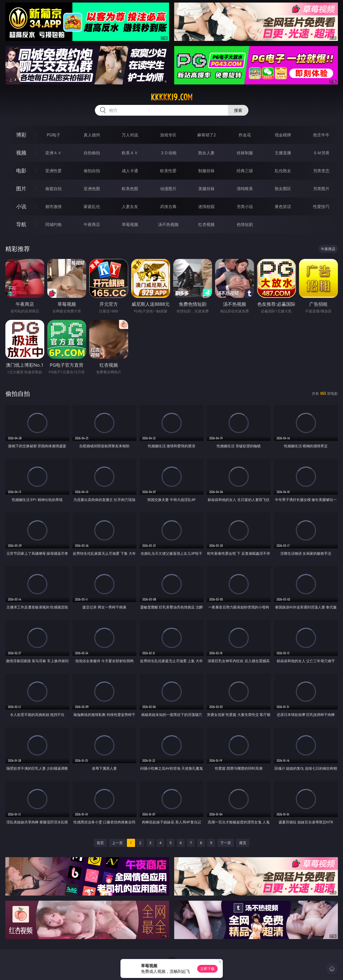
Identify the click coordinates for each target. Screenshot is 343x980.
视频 (21, 153)
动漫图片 (168, 189)
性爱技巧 (321, 206)
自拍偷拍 (92, 153)
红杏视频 (206, 224)
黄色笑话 (283, 206)
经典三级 (245, 171)
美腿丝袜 (206, 189)
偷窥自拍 (53, 189)
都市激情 (53, 206)
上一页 (117, 843)
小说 (21, 206)
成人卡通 (130, 171)
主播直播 (283, 153)
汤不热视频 (168, 224)
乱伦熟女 (283, 171)
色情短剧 (245, 224)
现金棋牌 (283, 135)
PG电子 (54, 135)
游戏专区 (168, 135)
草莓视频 (130, 224)
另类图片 (321, 189)
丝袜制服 (245, 153)
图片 (21, 188)
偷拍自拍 (92, 171)
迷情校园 (206, 206)
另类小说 (245, 206)
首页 (100, 843)
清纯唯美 (245, 189)
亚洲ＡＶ (53, 153)
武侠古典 (168, 206)
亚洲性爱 (53, 171)
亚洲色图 (92, 189)
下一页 (226, 843)
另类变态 (321, 171)
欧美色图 (130, 189)
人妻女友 (130, 206)
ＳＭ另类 (321, 153)
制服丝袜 (206, 171)
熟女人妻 (206, 153)
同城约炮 (53, 224)
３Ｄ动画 (168, 153)
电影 (21, 171)
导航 (21, 224)
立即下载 (207, 969)
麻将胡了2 (207, 135)
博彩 (21, 135)
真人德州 (92, 135)
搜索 (238, 110)
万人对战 (130, 135)
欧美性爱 (168, 171)
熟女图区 (283, 189)
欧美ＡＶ (130, 153)
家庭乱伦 (92, 206)
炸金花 (245, 135)
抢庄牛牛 (321, 135)
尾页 (243, 843)
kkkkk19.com (172, 97)
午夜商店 (92, 224)
